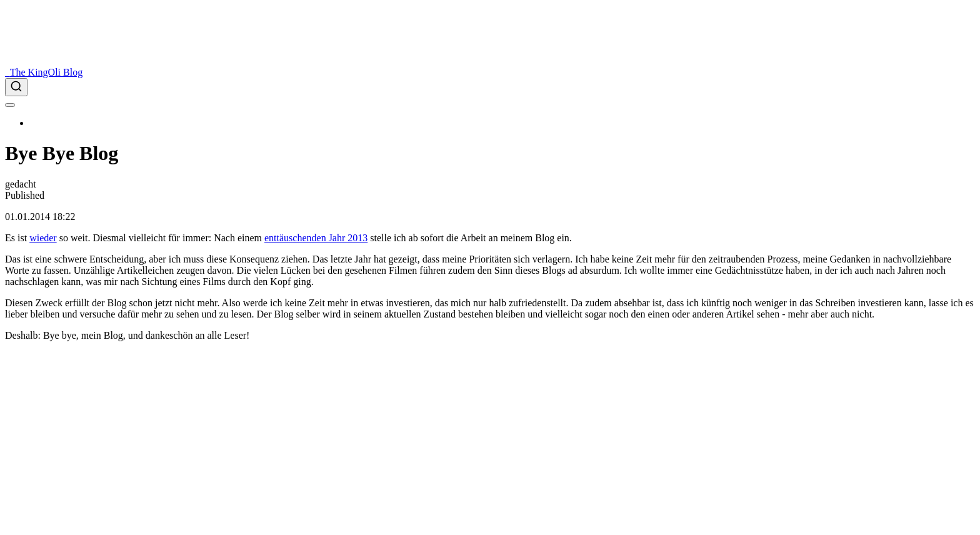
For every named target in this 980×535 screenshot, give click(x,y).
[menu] (10, 105)
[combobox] (490, 87)
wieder (43, 238)
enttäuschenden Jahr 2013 (316, 238)
